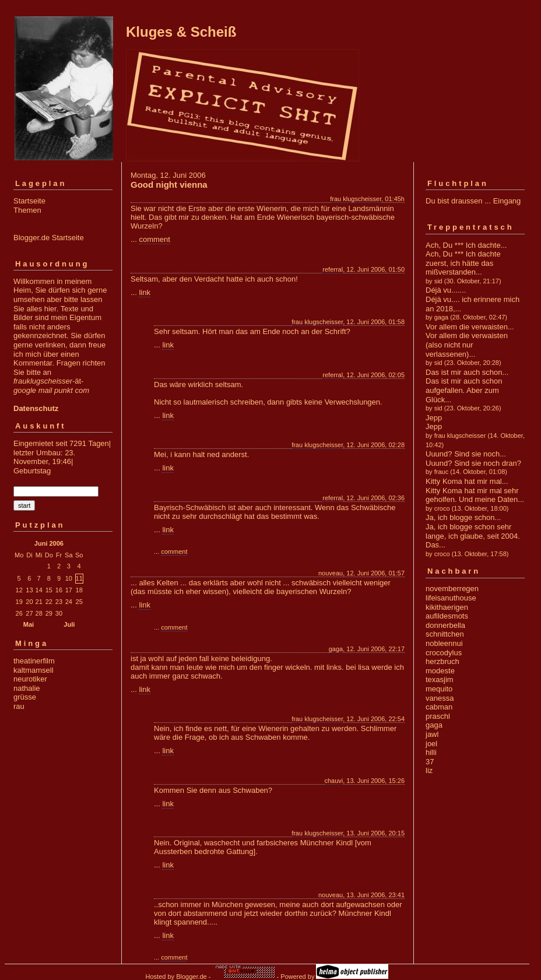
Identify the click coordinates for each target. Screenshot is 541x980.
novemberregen (452, 589)
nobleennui (444, 643)
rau (19, 706)
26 (19, 613)
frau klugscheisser (356, 199)
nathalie (27, 688)
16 (59, 590)
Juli (69, 624)
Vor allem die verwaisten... (470, 327)
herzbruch (442, 661)
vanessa (440, 698)
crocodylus (444, 653)
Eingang (507, 201)
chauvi (333, 781)
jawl (432, 734)
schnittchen (445, 634)
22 (49, 602)
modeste (440, 671)
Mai (29, 624)
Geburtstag (32, 471)
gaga (336, 649)
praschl (438, 716)
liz (429, 770)
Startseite (29, 201)
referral (333, 269)
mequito (439, 689)
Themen (27, 210)
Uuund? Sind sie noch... (466, 454)
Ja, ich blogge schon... (463, 517)
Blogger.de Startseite (49, 238)
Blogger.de (192, 977)
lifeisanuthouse (451, 598)
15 (49, 590)
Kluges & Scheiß (181, 32)
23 (59, 602)
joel (431, 744)
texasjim (440, 679)
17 (69, 590)
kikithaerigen (447, 607)
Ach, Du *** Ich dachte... (466, 245)
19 (19, 602)
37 (430, 762)
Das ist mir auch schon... (467, 372)
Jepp (434, 418)
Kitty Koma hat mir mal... (467, 481)
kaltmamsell (34, 670)
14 (39, 590)
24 (69, 602)
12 (19, 590)
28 (39, 613)
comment (154, 239)
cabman (439, 707)
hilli (431, 752)
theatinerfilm (34, 661)
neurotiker (30, 679)
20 (29, 602)
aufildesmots (447, 616)
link (145, 292)
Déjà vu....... (446, 290)
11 (79, 578)
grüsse (25, 697)
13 (29, 590)
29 (49, 613)
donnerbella (445, 625)
